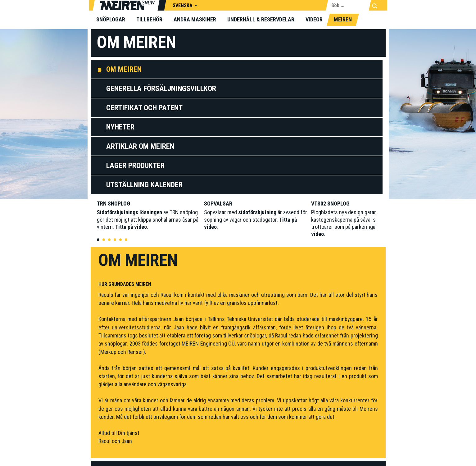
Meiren (343, 19)
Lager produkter (135, 165)
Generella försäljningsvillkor (161, 88)
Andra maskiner (195, 19)
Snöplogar (111, 19)
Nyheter (120, 127)
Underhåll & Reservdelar (261, 19)
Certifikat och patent (144, 108)
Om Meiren (124, 69)
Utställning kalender (144, 185)
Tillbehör (149, 19)
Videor (314, 19)
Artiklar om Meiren (140, 146)
